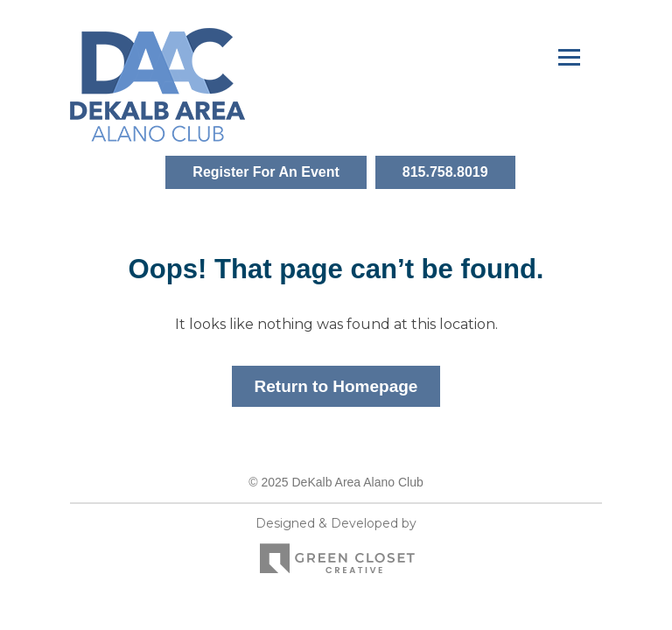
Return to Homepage (336, 386)
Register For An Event (266, 172)
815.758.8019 (445, 172)
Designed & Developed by (336, 550)
